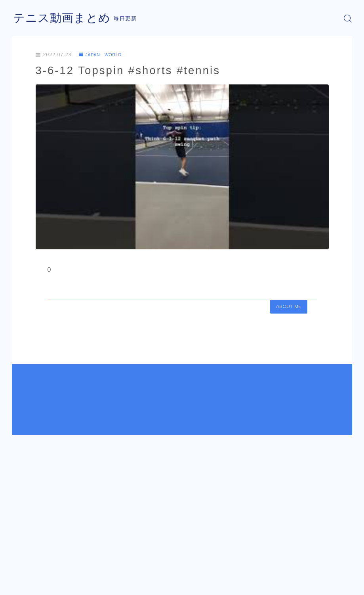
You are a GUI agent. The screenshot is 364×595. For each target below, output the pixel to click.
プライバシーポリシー (75, 586)
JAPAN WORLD (103, 55)
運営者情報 (24, 586)
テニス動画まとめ (63, 18)
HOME (21, 562)
